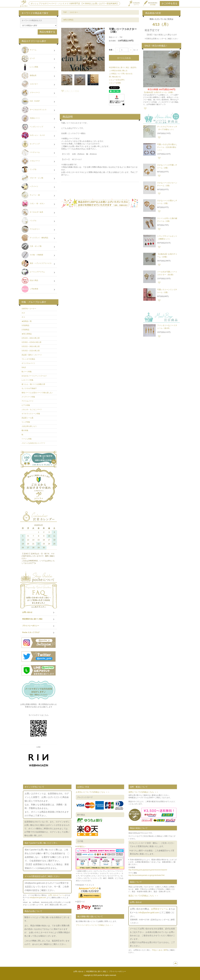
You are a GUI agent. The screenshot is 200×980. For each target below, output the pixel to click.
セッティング (39, 144)
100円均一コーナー (29, 309)
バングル (39, 221)
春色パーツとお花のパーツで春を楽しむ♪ (37, 393)
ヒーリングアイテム (39, 272)
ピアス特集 (26, 405)
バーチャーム (39, 153)
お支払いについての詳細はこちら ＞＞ (93, 792)
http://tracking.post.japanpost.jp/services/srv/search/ (148, 870)
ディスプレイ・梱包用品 (39, 238)
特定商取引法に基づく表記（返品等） (123, 67)
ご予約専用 (39, 289)
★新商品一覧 (27, 321)
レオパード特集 (27, 380)
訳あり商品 (39, 281)
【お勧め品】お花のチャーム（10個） (159, 92)
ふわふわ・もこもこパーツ (32, 409)
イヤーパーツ (39, 93)
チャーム (39, 50)
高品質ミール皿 (27, 418)
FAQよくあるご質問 (160, 950)
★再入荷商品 (68, 20)
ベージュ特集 (27, 439)
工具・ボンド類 (39, 247)
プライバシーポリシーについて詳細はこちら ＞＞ (94, 925)
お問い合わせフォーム (57, 895)
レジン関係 (39, 67)
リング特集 (26, 422)
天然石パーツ (39, 119)
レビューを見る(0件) (117, 80)
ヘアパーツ (39, 187)
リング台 (39, 170)
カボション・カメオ (39, 136)
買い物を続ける (115, 77)
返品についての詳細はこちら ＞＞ (143, 896)
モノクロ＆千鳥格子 (29, 388)
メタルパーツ (39, 161)
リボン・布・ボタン (39, 204)
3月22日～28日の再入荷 (31, 346)
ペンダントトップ (39, 127)
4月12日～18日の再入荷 (31, 338)
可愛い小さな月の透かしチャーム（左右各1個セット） (167, 147)
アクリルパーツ (27, 401)
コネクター (74, 12)
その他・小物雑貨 (39, 255)
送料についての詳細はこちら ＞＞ (143, 792)
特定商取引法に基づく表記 (39, 619)
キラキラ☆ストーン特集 (31, 414)
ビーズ (39, 59)
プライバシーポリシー (39, 626)
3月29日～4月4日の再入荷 (31, 342)
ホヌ (23, 313)
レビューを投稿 (115, 83)
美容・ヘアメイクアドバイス (39, 264)
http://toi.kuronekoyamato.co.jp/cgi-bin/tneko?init (146, 875)
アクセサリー (39, 230)
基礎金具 (39, 76)
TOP (65, 12)
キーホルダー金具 (39, 212)
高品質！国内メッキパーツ (32, 355)
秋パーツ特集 (27, 372)
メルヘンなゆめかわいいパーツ (33, 443)
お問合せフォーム (160, 909)
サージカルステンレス (39, 110)
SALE (24, 367)
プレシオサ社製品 (28, 359)
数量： (111, 50)
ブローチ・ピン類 (39, 178)
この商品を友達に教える (118, 71)
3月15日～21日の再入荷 (31, 351)
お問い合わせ (39, 612)
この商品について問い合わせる (121, 74)
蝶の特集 (25, 430)
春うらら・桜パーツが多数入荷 (33, 384)
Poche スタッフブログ (39, 632)
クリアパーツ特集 (28, 397)
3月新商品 (25, 325)
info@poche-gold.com (38, 898)
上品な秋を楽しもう (29, 426)
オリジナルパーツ (28, 363)
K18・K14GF (39, 101)
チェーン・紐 (39, 195)
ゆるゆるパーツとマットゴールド (34, 376)
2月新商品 (25, 330)
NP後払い (81, 846)
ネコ (23, 317)
